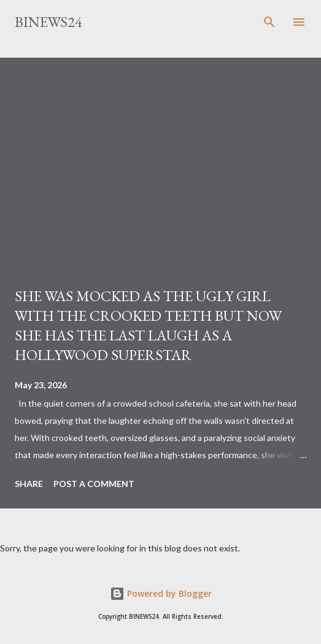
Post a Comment (94, 484)
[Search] (269, 22)
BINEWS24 (48, 22)
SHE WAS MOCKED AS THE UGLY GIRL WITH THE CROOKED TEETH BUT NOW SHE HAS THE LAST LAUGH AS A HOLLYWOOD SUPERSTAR (148, 325)
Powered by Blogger (161, 593)
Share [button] (29, 484)
